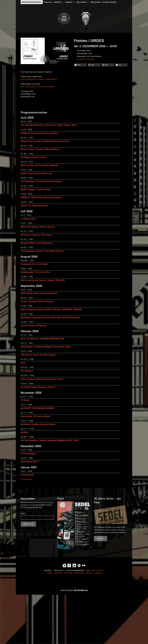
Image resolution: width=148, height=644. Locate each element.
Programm (48, 2)
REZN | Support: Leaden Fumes (36, 189)
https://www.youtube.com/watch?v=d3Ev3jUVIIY (38, 87)
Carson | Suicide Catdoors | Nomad (37, 301)
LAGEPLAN (58, 573)
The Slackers (27, 371)
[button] (80, 65)
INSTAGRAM (79, 573)
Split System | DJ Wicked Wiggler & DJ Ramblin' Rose (46, 347)
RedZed (24, 432)
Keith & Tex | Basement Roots (35, 206)
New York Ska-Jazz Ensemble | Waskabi (39, 165)
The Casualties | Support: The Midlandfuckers (42, 251)
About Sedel (82, 3)
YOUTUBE (89, 573)
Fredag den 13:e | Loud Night (34, 264)
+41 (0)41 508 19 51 (97, 571)
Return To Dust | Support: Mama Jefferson (40, 149)
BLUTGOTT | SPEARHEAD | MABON (38, 408)
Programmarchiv (26, 479)
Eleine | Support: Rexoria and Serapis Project (42, 379)
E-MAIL (49, 573)
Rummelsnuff (27, 475)
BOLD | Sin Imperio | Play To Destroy (38, 227)
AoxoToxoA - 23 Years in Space (35, 416)
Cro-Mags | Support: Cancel (34, 157)
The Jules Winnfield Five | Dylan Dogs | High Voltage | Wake (49, 125)
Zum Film (100, 539)
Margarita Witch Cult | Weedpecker (37, 243)
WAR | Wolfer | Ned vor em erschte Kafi (39, 293)
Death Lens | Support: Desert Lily (36, 173)
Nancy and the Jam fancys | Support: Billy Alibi (43, 280)
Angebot (69, 3)
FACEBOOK (68, 573)
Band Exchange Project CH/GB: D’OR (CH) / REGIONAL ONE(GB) (51, 309)
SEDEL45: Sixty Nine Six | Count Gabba (39, 133)
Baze (23, 363)
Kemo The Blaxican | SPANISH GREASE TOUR (42, 339)
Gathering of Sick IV (30, 462)
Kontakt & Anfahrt (109, 2)
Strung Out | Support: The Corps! (36, 235)
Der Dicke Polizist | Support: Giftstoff (38, 387)
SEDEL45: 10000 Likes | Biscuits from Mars (41, 197)
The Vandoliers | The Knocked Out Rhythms (41, 181)
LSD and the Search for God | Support (38, 355)
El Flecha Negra (28, 453)
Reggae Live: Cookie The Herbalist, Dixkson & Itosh (45, 141)
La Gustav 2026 (28, 219)
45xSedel (58, 3)
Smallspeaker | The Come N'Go (35, 272)
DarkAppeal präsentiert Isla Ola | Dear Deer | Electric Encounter (50, 317)
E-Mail (23, 514)
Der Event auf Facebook (85, 59)
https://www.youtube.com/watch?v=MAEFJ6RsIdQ (39, 79)
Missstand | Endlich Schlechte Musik (38, 424)
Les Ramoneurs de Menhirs (34, 326)
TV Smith (25, 400)
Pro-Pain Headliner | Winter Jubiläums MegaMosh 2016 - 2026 (50, 440)
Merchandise (96, 2)
